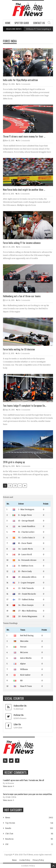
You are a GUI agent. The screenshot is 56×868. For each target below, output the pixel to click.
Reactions (9, 839)
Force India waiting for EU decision (19, 349)
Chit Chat (9, 833)
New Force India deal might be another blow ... (24, 190)
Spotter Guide (22, 23)
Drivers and (8, 497)
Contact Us (39, 23)
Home (8, 23)
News (8, 817)
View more (8, 786)
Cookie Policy (25, 860)
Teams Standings (10, 623)
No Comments (24, 84)
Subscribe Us (20, 706)
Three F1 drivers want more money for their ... (24, 136)
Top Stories (10, 823)
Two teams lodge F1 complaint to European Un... (25, 406)
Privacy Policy (38, 860)
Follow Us (19, 715)
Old (7, 844)
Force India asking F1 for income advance (22, 243)
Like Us (17, 724)
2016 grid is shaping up (14, 462)
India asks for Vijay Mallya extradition (20, 80)
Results (8, 828)
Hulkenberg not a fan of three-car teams (22, 296)
